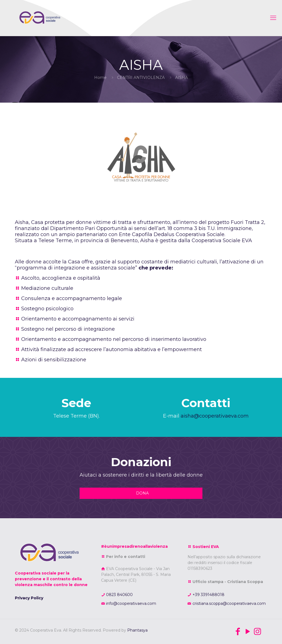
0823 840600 (119, 595)
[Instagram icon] (257, 631)
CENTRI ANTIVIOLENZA (141, 78)
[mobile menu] (273, 18)
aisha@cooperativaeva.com (215, 416)
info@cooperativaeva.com (131, 603)
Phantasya (137, 630)
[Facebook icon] (238, 631)
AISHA (181, 78)
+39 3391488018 (208, 595)
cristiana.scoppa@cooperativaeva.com (229, 603)
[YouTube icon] (248, 631)
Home (100, 78)
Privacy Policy (29, 598)
